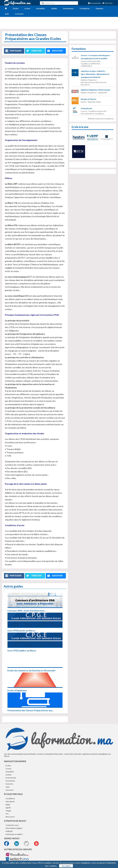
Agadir (8, 808)
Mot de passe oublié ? (14, 834)
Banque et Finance (88, 99)
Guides (54, 8)
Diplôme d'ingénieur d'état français (95, 90)
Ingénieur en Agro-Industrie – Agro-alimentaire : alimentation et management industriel (95, 74)
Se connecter (94, 3)
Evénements (68, 8)
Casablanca (10, 798)
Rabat (8, 805)
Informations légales (14, 828)
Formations (85, 8)
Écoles (16, 8)
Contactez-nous (12, 825)
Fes (7, 814)
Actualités (41, 8)
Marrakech (10, 801)
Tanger (8, 811)
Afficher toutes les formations (101, 119)
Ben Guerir (10, 817)
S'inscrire (107, 3)
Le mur (27, 8)
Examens (99, 8)
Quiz (7, 14)
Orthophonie (86, 108)
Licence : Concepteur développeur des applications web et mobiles (95, 57)
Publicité (9, 831)
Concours (19, 14)
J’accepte (66, 866)
